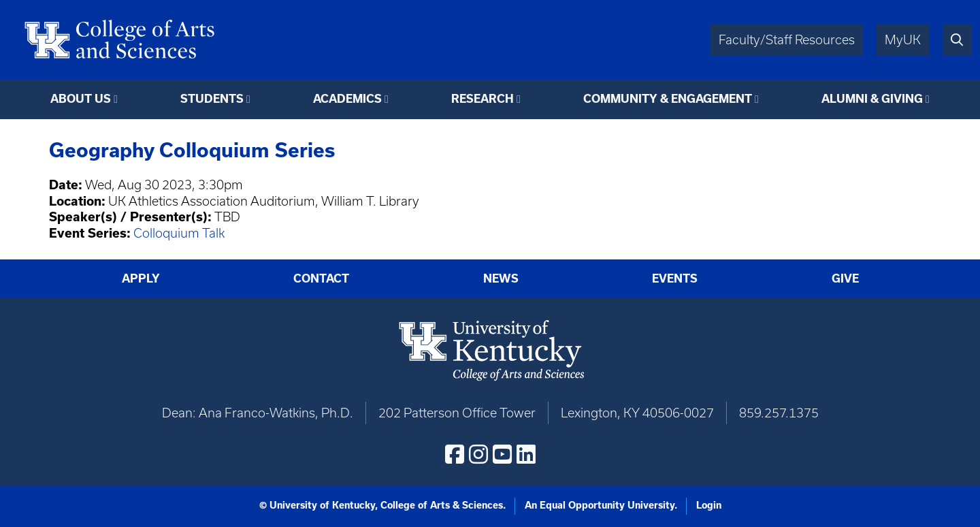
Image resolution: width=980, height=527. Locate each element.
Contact (321, 278)
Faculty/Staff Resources (787, 40)
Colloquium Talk (179, 233)
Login (709, 505)
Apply (141, 278)
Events (675, 278)
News (501, 278)
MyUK (903, 40)
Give (845, 278)
